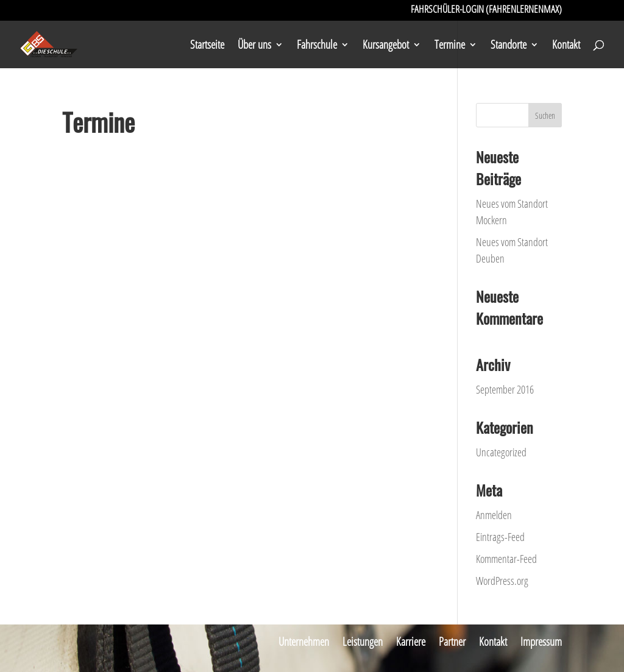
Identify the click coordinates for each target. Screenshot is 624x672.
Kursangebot (386, 46)
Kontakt (566, 46)
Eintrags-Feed (500, 537)
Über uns (254, 46)
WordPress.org (502, 581)
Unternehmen (304, 642)
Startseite (207, 46)
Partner (452, 642)
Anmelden (494, 515)
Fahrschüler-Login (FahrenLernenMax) (486, 11)
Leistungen (363, 642)
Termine (450, 46)
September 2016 (505, 389)
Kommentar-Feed (506, 559)
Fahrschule (317, 46)
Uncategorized (501, 452)
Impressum (541, 642)
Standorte (509, 46)
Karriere (411, 642)
